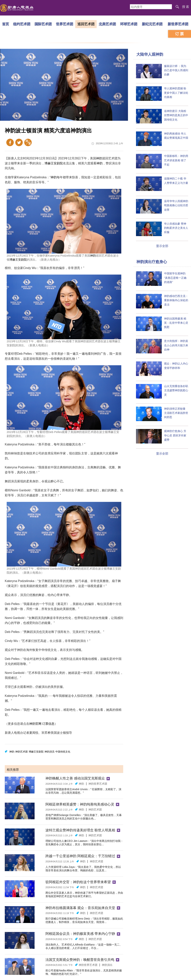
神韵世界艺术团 (98, 784)
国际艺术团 (43, 24)
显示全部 (162, 246)
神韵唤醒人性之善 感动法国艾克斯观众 (75, 778)
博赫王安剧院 (54, 163)
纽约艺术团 (22, 24)
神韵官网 (35, 724)
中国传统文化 (63, 752)
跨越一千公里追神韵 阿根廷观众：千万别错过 (80, 856)
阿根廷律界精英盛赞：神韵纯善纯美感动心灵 (80, 804)
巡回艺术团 (86, 24)
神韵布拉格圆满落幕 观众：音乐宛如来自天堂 (80, 908)
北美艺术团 (107, 24)
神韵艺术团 (21, 752)
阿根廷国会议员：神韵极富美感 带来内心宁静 (80, 934)
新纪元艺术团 (152, 24)
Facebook (10, 142)
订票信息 (48, 724)
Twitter (19, 142)
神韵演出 (107, 965)
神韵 (99, 158)
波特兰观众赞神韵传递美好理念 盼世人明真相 (80, 830)
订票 (180, 34)
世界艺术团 (65, 24)
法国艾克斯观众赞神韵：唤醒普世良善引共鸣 (80, 960)
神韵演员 (49, 752)
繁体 (28, 142)
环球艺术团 (129, 24)
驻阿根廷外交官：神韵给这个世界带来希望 (78, 882)
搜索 (186, 7)
